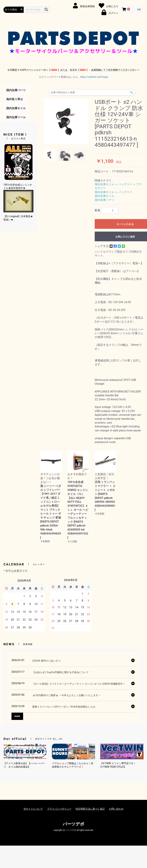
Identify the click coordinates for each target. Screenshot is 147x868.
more (17, 716)
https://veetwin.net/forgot (94, 77)
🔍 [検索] (131, 92)
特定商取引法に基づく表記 (90, 809)
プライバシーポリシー (59, 809)
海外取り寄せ (15, 99)
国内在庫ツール (16, 117)
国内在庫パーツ (16, 90)
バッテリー (125, 184)
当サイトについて (33, 809)
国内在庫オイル (16, 108)
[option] (66, 121)
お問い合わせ (116, 809)
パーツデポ (73, 824)
